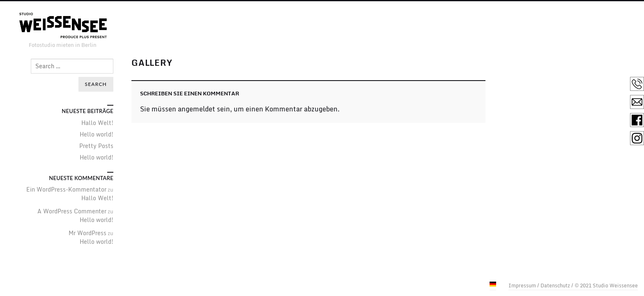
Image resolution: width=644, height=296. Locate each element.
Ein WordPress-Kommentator (66, 189)
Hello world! (97, 134)
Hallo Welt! (97, 123)
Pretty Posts (96, 146)
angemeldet (197, 109)
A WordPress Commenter (72, 211)
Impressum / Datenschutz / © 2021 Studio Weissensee (573, 286)
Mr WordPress (87, 233)
